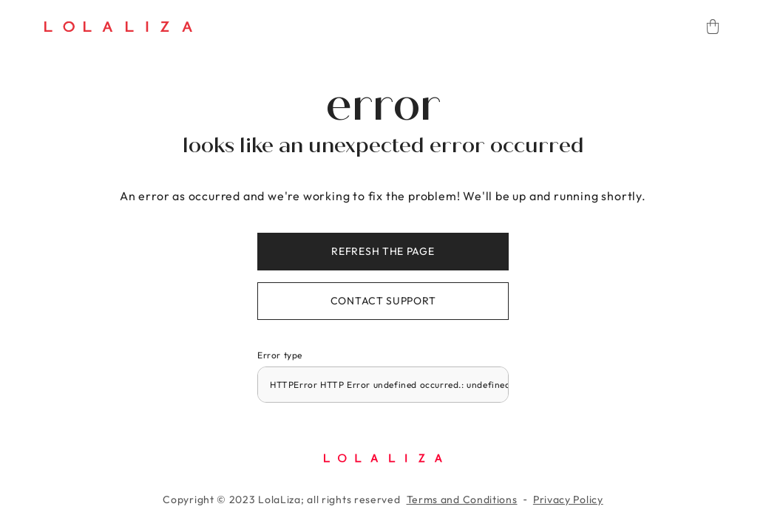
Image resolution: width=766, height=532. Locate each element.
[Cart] (713, 27)
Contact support (383, 301)
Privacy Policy (568, 499)
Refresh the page (383, 251)
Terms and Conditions (462, 499)
